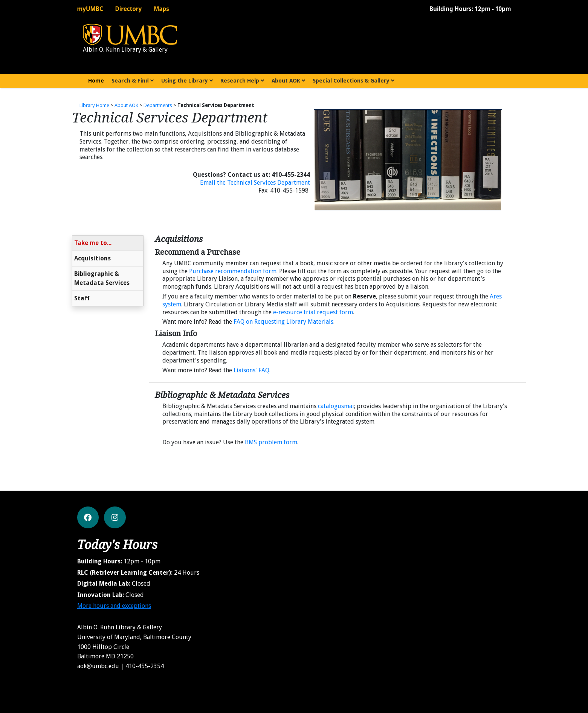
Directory (129, 9)
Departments (158, 105)
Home (98, 80)
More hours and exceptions (114, 606)
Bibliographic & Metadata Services (102, 278)
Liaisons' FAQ (251, 370)
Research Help (242, 81)
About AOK (288, 81)
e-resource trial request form (313, 312)
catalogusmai (336, 406)
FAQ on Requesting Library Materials (283, 322)
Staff (82, 298)
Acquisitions (92, 258)
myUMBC (90, 9)
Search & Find (133, 81)
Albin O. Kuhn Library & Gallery (125, 50)
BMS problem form (271, 442)
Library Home (94, 105)
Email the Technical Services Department (255, 183)
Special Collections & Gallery (354, 81)
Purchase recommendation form (233, 271)
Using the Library (187, 81)
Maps (161, 9)
